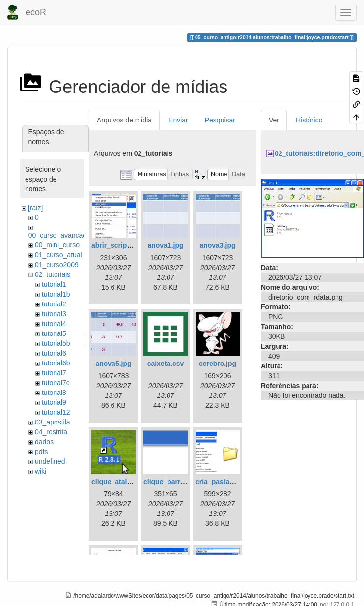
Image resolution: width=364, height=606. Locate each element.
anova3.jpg (217, 245)
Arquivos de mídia (124, 120)
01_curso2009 (57, 265)
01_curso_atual (58, 255)
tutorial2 (54, 304)
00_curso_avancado (59, 235)
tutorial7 (54, 373)
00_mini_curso (57, 245)
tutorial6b (56, 363)
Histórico (309, 120)
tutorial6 (54, 353)
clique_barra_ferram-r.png (186, 482)
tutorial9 (54, 402)
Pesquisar (220, 120)
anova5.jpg (113, 364)
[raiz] (35, 208)
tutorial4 (54, 324)
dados (44, 442)
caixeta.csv (166, 364)
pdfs (41, 452)
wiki (41, 471)
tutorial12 (56, 412)
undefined (50, 461)
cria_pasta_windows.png (236, 482)
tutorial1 (54, 284)
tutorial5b (56, 343)
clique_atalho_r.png (124, 482)
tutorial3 (54, 314)
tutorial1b (56, 294)
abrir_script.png (118, 245)
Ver (274, 120)
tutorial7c (56, 383)
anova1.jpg (165, 245)
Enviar (178, 120)
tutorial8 (54, 393)
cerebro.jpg (218, 364)
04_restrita (51, 432)
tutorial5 (54, 333)
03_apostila (53, 422)
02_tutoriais (53, 274)
